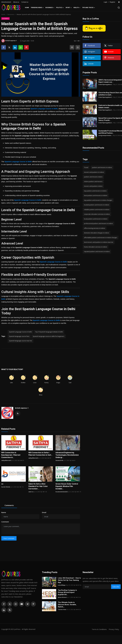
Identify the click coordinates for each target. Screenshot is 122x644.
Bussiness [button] (50, 8)
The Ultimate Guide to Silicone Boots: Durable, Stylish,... (67, 605)
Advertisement (6, 2)
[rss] (10, 610)
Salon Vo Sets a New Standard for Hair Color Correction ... (38, 486)
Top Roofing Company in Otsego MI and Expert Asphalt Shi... (67, 592)
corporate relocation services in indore (97, 214)
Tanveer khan (62, 609)
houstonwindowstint (62, 492)
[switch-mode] (119, 2)
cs (2, 484)
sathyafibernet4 (6, 460)
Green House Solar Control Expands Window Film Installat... (67, 486)
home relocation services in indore (96, 247)
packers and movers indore (93, 177)
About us (16, 2)
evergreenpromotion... (105, 135)
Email (44, 512)
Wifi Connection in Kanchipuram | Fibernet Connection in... (11, 455)
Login (105, 2)
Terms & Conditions (99, 629)
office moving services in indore (95, 228)
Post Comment (9, 538)
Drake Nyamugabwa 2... (106, 84)
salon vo (31, 492)
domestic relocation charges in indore (97, 233)
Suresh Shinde (6, 487)
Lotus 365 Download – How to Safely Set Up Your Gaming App (69, 580)
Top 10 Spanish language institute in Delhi (49, 332)
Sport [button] (69, 8)
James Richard (62, 597)
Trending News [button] (37, 8)
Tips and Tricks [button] (89, 8)
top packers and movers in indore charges (98, 200)
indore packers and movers (93, 181)
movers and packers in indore (94, 172)
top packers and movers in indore (95, 191)
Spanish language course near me (20, 341)
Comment (5, 522)
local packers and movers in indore (96, 219)
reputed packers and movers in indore (97, 251)
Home (27, 8)
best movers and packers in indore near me (99, 242)
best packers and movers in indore (96, 195)
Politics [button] (60, 8)
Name (4, 512)
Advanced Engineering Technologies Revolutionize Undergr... (67, 455)
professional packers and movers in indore (98, 223)
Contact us (25, 2)
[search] (119, 8)
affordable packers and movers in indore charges (101, 238)
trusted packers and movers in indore (97, 205)
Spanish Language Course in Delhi (20, 332)
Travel (86, 167)
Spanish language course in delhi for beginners (49, 336)
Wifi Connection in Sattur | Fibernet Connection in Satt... (40, 454)
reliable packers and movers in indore (97, 210)
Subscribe (116, 587)
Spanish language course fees (19, 336)
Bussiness (11, 14)
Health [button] (77, 8)
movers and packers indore (93, 186)
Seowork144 (59, 460)
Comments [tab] (9, 505)
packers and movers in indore (102, 167)
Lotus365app (62, 585)
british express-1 (22, 408)
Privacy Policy (114, 629)
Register (112, 2)
